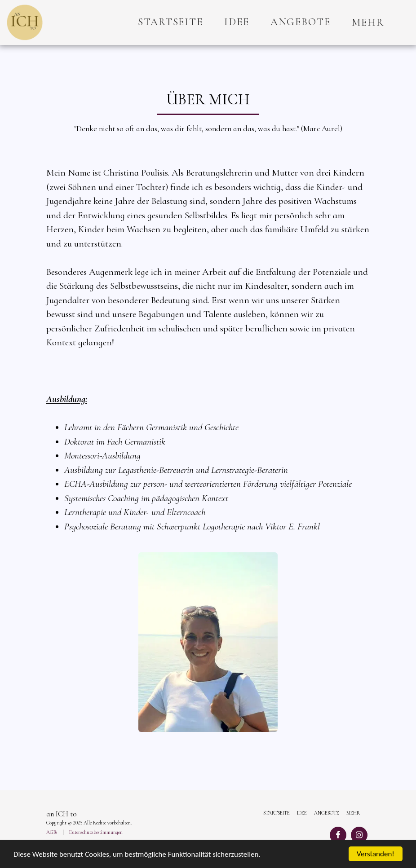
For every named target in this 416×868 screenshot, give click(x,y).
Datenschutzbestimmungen (96, 832)
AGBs (52, 832)
